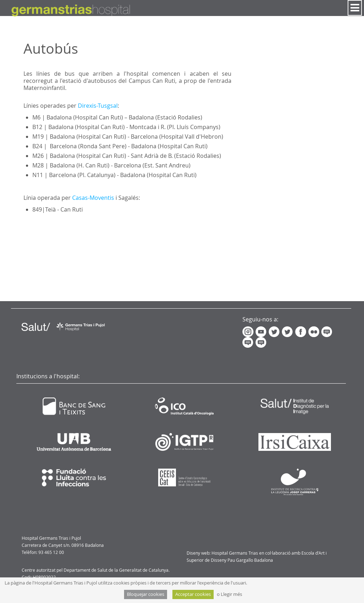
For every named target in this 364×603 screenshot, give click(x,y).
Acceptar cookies (193, 594)
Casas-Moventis (93, 198)
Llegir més (231, 594)
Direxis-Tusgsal (98, 106)
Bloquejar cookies (146, 594)
